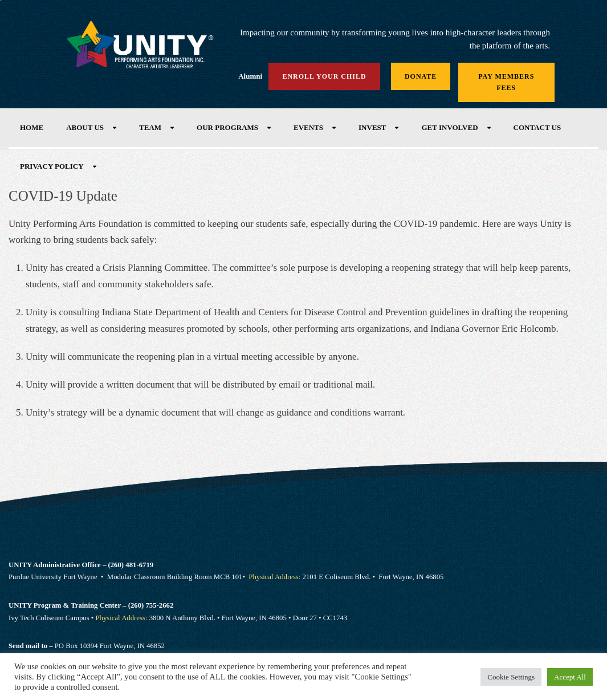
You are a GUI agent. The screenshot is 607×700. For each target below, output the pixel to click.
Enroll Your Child (324, 76)
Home (32, 127)
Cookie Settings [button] (511, 677)
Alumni (250, 76)
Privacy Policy (52, 166)
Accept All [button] (570, 677)
